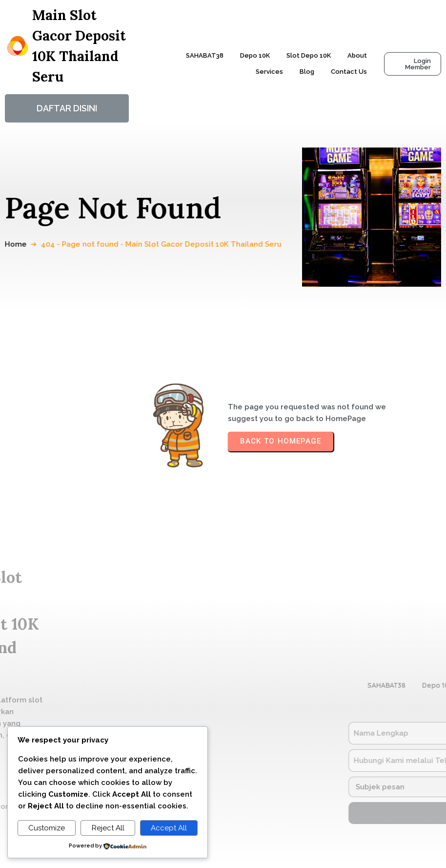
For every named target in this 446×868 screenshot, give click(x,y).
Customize (47, 828)
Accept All (169, 828)
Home (21, 244)
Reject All (108, 828)
